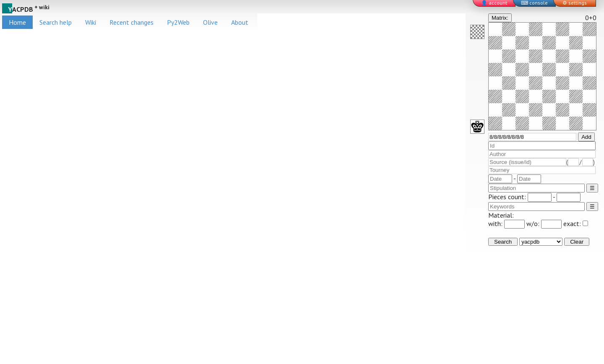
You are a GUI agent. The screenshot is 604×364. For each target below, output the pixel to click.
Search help (56, 22)
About (240, 22)
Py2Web (178, 22)
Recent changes (131, 22)
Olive (210, 22)
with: (506, 224)
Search (503, 242)
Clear (577, 242)
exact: (576, 224)
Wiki (91, 22)
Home (17, 22)
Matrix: (500, 18)
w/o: (544, 224)
